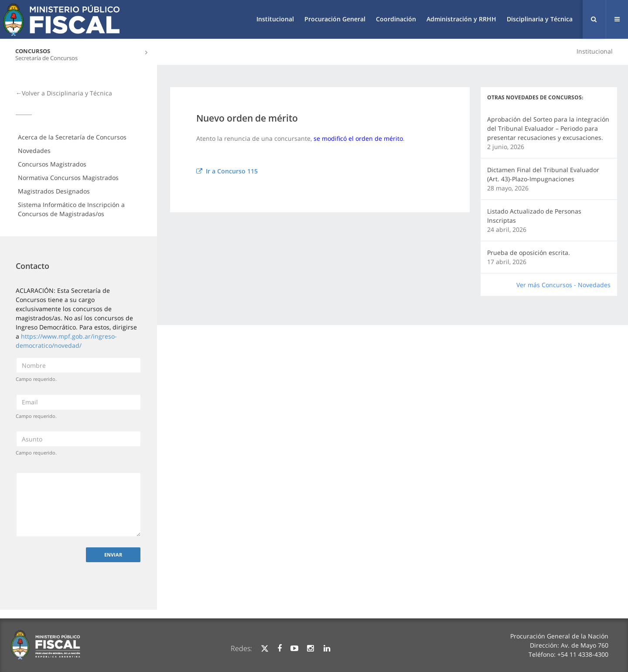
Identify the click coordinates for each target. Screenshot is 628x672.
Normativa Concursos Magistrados (68, 178)
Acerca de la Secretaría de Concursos (72, 137)
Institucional (275, 19)
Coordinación (396, 19)
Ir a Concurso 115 (227, 171)
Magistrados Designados (54, 191)
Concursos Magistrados (52, 164)
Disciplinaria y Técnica (540, 19)
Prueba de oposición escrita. (529, 253)
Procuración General (335, 19)
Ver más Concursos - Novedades (563, 285)
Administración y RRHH (461, 19)
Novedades (34, 151)
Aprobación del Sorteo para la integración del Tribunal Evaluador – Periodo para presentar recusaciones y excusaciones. (548, 128)
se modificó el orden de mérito (358, 138)
